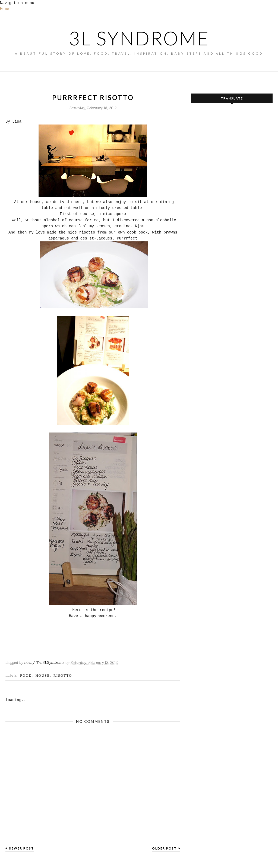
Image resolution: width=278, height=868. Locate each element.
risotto (63, 675)
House (42, 675)
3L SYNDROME (139, 38)
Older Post (164, 848)
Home (5, 9)
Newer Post (21, 848)
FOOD (26, 675)
